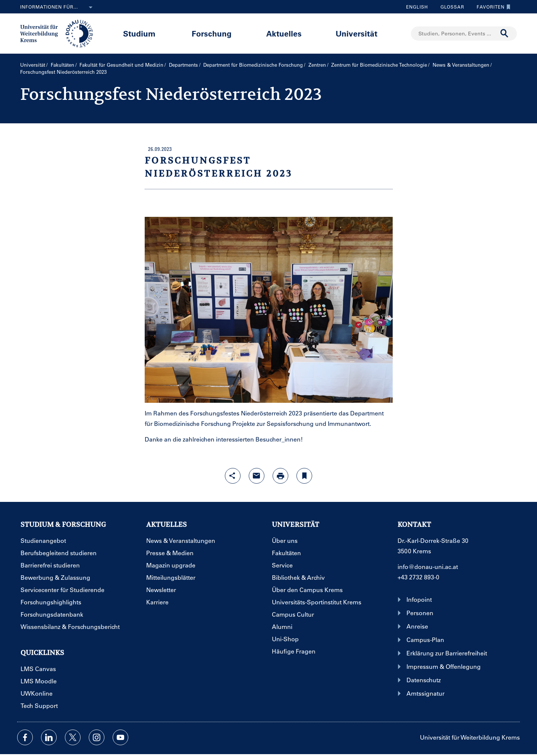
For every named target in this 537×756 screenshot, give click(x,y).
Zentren (317, 65)
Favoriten (492, 7)
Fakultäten (62, 65)
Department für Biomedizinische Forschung (253, 65)
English (417, 7)
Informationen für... (58, 7)
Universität (357, 33)
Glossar (450, 7)
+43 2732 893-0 (418, 577)
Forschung (212, 33)
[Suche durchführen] (505, 34)
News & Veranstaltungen (461, 65)
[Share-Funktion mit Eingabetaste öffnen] (233, 476)
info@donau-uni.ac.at (428, 567)
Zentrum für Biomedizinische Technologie (379, 65)
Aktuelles (284, 33)
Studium (139, 33)
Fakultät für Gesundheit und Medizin (121, 65)
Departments (183, 65)
